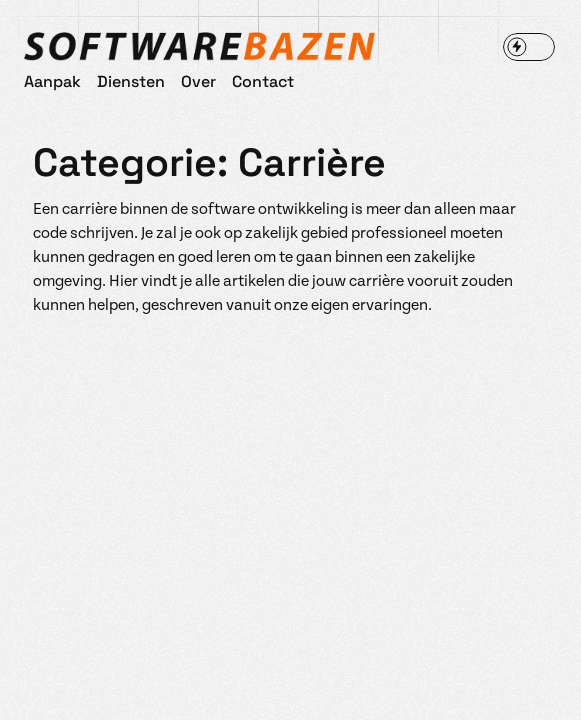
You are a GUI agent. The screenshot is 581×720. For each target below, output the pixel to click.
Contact (263, 80)
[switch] (529, 47)
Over (198, 80)
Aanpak (52, 80)
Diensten (131, 80)
